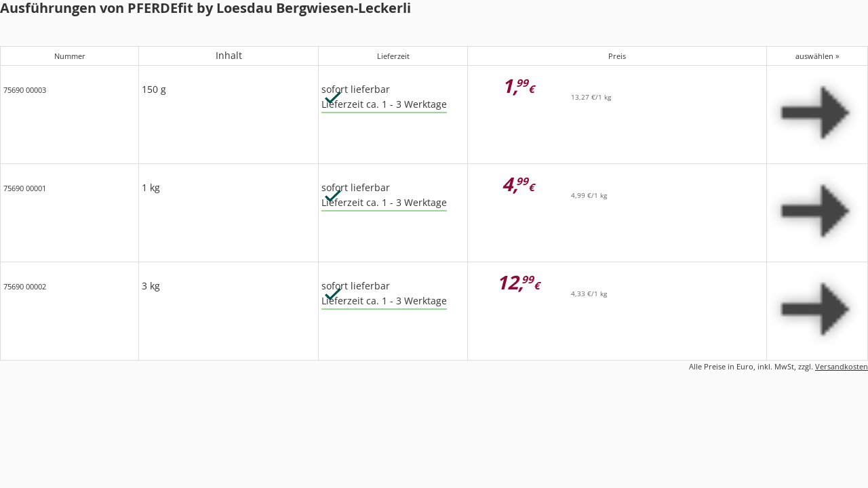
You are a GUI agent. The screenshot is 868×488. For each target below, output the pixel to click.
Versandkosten (842, 366)
